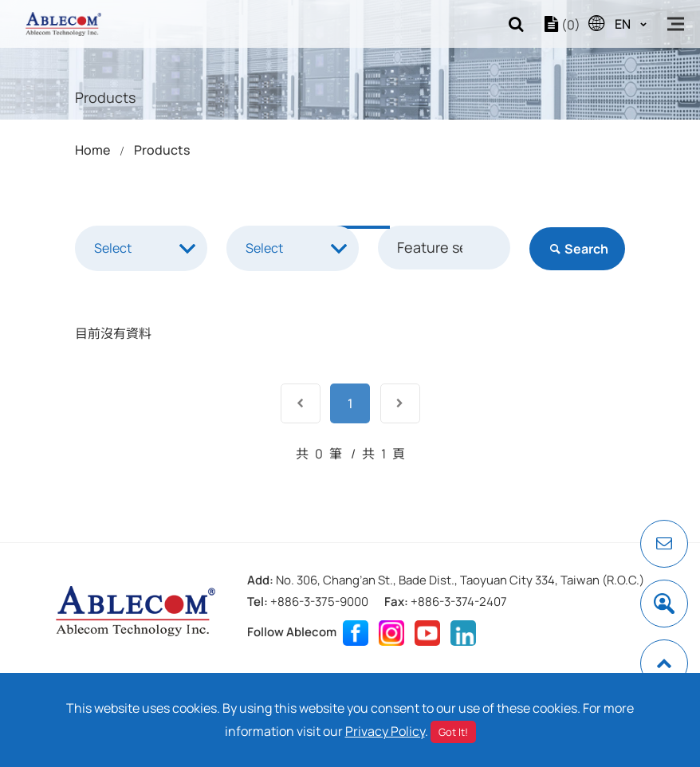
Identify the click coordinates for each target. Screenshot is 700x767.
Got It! (453, 732)
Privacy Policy (385, 731)
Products (162, 150)
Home (92, 150)
